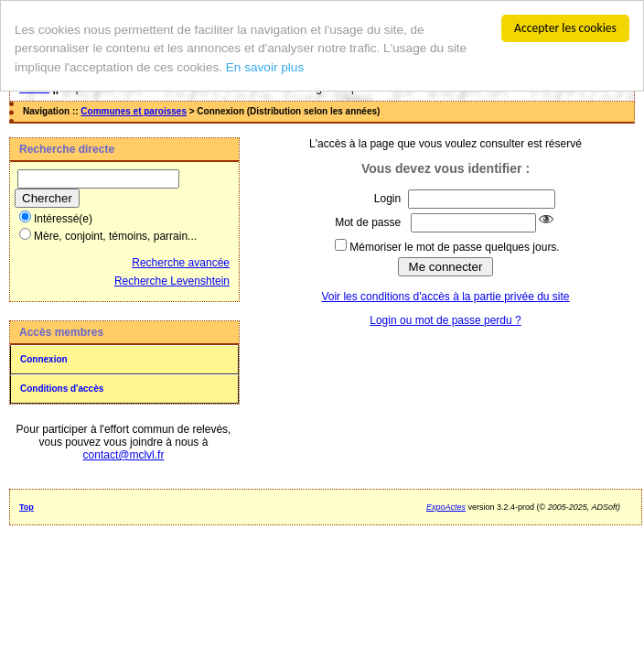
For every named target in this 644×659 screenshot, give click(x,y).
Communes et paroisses (134, 111)
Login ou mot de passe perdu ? (445, 320)
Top (27, 507)
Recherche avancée (181, 263)
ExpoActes (446, 507)
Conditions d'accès (62, 389)
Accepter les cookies (565, 28)
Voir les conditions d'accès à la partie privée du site (445, 297)
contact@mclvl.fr (124, 455)
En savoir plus (265, 67)
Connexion (44, 359)
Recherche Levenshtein (172, 281)
